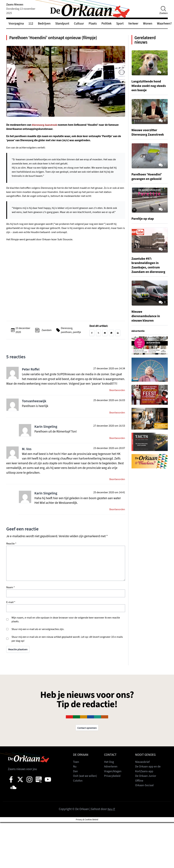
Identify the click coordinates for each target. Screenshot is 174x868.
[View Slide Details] (150, 353)
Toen (76, 770)
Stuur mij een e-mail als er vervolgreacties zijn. (38, 637)
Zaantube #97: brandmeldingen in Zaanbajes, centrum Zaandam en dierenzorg (147, 270)
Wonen (148, 24)
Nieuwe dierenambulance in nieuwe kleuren (147, 323)
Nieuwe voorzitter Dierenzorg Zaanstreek (149, 135)
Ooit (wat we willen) (86, 784)
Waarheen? (164, 24)
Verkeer (133, 24)
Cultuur (79, 24)
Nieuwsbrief (143, 770)
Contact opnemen (87, 735)
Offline (140, 789)
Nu (75, 774)
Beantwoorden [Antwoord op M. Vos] (117, 486)
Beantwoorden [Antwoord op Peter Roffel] (117, 396)
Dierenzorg (67, 332)
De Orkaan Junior (147, 784)
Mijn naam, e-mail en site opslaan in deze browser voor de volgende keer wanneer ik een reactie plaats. (66, 627)
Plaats (93, 24)
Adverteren (111, 774)
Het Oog (109, 770)
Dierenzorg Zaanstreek (46, 127)
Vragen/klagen (113, 779)
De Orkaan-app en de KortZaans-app (149, 777)
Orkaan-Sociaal (145, 793)
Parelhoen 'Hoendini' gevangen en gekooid (148, 179)
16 (161, 75)
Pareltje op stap (144, 221)
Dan (76, 779)
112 (31, 24)
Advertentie (139, 338)
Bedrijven (44, 24)
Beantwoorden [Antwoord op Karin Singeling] (117, 444)
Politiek (106, 24)
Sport (120, 24)
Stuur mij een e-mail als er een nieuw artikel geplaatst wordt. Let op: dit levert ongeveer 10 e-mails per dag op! (67, 646)
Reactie (11, 551)
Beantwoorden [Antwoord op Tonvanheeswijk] (117, 418)
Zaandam (46, 333)
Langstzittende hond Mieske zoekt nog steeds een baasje (147, 89)
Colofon (78, 789)
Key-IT (111, 817)
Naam (11, 595)
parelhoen (66, 335)
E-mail (11, 610)
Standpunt (62, 24)
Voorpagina (16, 24)
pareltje (78, 335)
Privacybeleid (113, 784)
